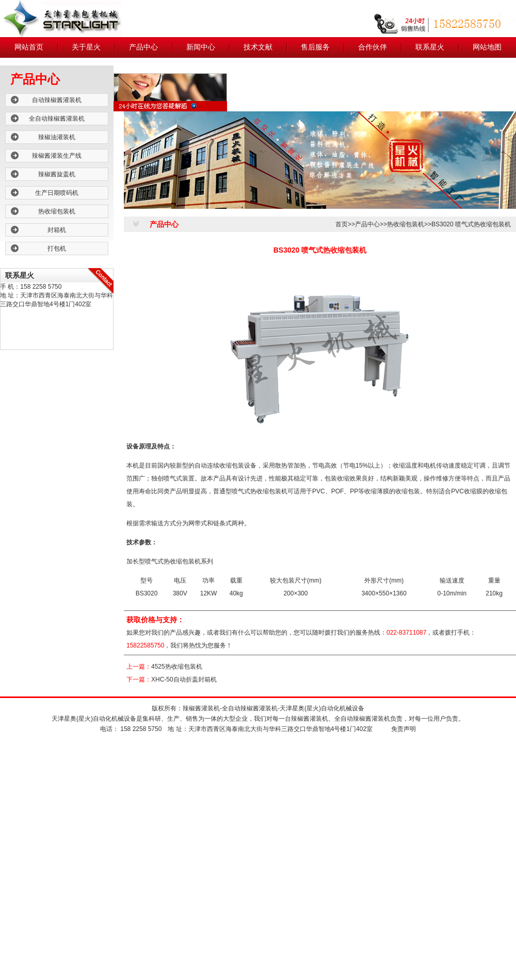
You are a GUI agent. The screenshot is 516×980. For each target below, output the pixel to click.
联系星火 (430, 47)
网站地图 (487, 47)
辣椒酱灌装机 (201, 708)
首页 (342, 224)
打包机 (57, 248)
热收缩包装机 (57, 211)
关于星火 (86, 47)
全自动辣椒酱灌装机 (57, 119)
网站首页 (29, 47)
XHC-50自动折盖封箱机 (184, 679)
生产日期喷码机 (57, 193)
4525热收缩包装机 (177, 667)
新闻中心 (201, 47)
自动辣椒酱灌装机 (57, 100)
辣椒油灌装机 (57, 137)
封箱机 (57, 230)
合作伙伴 (373, 47)
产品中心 (143, 47)
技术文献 (258, 47)
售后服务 (315, 47)
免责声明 (404, 729)
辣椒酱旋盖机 (57, 174)
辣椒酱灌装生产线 (57, 156)
